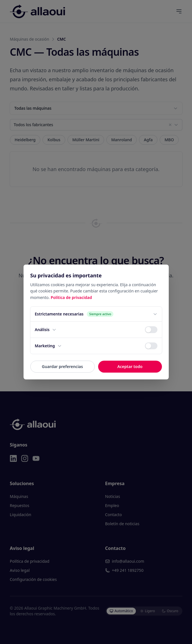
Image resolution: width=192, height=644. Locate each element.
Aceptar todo (130, 366)
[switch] (151, 330)
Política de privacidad (71, 297)
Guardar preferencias (63, 366)
